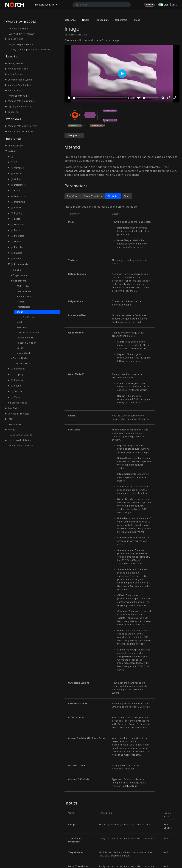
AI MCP (149, 5)
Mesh (20, 322)
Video (15, 397)
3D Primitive (23, 286)
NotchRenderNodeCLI (20, 435)
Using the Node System (20, 80)
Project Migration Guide (21, 44)
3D (14, 162)
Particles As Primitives (28, 333)
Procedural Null (25, 338)
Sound (16, 386)
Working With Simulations (21, 101)
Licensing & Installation (19, 440)
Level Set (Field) (25, 317)
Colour (16, 179)
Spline (20, 348)
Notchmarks (15, 425)
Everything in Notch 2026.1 (22, 34)
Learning (12, 56)
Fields (15, 191)
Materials (17, 225)
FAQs (10, 419)
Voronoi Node (24, 353)
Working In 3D (15, 91)
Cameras (17, 168)
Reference (13, 139)
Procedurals (19, 265)
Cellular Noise (24, 291)
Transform (73, 196)
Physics (16, 253)
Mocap (16, 230)
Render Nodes (21, 358)
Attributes (113, 196)
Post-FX (16, 259)
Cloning (16, 174)
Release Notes (15, 39)
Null (166, 838)
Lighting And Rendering (20, 106)
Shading (16, 380)
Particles (17, 247)
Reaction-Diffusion (26, 343)
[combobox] (102, 5)
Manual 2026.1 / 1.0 (46, 5)
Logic (15, 219)
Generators (18, 196)
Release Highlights (19, 29)
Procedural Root (23, 364)
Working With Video (18, 69)
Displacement (20, 275)
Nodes (11, 151)
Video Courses (16, 74)
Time (127, 196)
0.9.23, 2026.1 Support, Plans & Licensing (30, 50)
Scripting (17, 375)
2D (14, 157)
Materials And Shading (19, 85)
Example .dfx (74, 135)
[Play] (69, 98)
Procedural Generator (78, 171)
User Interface (15, 146)
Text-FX (16, 392)
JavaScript (13, 408)
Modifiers (17, 236)
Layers (16, 208)
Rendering (13, 112)
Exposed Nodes (19, 403)
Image (20, 312)
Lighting (16, 213)
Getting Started (16, 63)
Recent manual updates (21, 446)
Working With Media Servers (22, 126)
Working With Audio (19, 96)
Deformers (18, 185)
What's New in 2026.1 (21, 22)
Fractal (20, 302)
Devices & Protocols (18, 414)
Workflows (13, 119)
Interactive (18, 202)
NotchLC (12, 430)
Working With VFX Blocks (20, 131)
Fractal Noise (24, 307)
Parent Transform (93, 196)
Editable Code (24, 297)
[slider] (100, 98)
